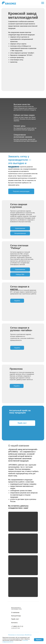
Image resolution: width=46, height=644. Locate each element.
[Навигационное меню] (43, 3)
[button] (21, 191)
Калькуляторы (16, 616)
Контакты (14, 623)
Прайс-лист (15, 619)
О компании (15, 612)
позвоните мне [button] (16, 628)
